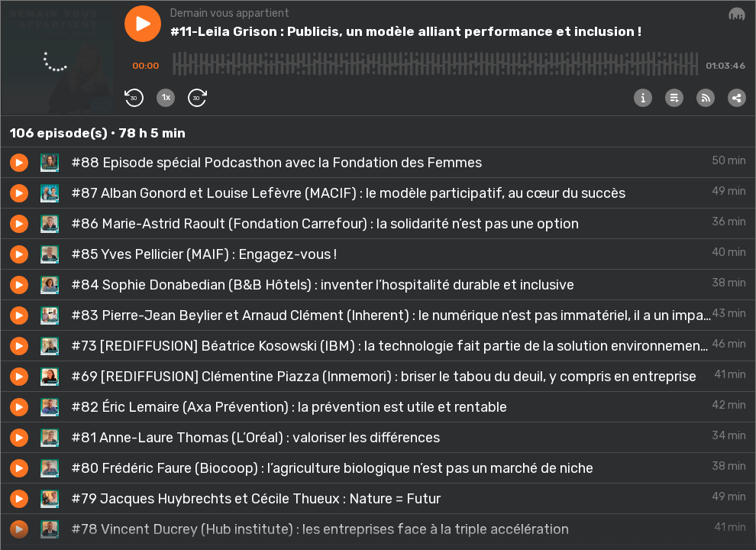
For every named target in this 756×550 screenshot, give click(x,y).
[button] (143, 24)
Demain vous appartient (230, 13)
